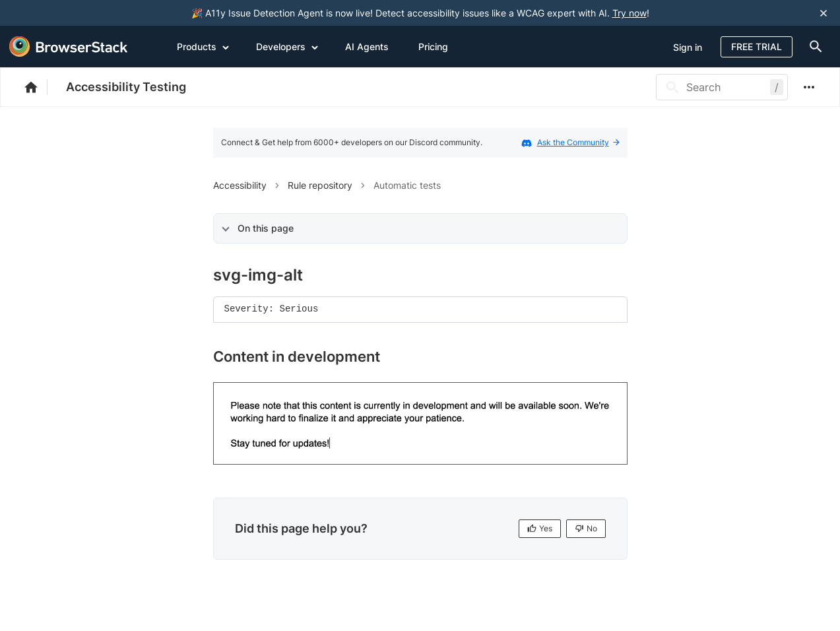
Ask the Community (578, 142)
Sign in (688, 47)
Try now (630, 13)
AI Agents (367, 47)
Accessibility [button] (240, 185)
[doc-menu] (813, 47)
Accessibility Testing (126, 87)
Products (203, 46)
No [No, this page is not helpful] (586, 528)
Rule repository (320, 185)
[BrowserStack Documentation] (38, 87)
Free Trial (757, 47)
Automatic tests (407, 185)
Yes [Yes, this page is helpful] (540, 528)
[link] (420, 424)
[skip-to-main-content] (54, 13)
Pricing (433, 47)
